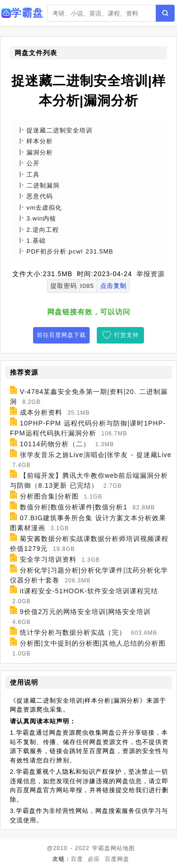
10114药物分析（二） (55, 444)
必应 (94, 859)
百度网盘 (117, 859)
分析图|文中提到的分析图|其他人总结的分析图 (93, 643)
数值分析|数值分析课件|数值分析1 (74, 507)
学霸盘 (101, 848)
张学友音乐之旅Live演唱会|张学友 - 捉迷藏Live (96, 455)
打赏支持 (126, 335)
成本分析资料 (41, 412)
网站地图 (123, 848)
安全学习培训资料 (48, 559)
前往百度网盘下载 (61, 335)
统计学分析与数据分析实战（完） (73, 632)
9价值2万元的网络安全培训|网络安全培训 (85, 612)
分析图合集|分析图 (49, 496)
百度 (77, 859)
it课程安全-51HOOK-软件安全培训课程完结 (89, 591)
